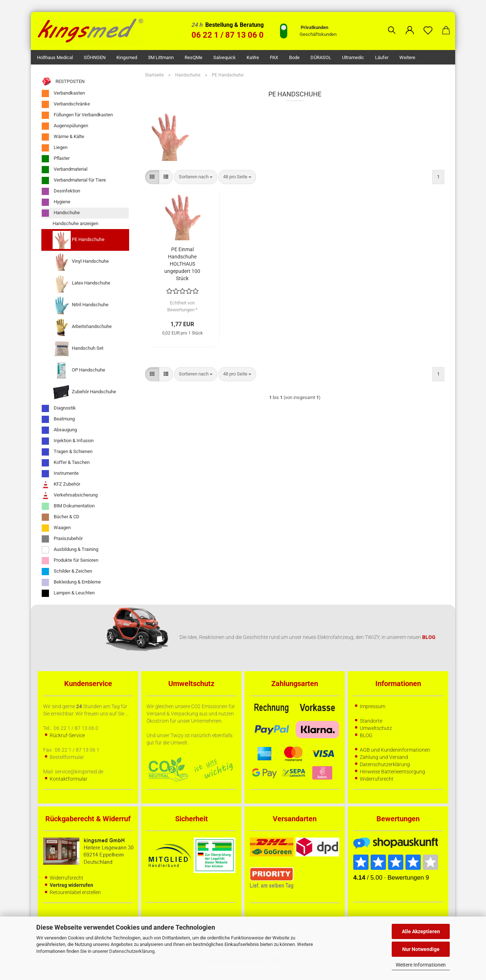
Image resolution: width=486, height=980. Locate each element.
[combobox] (196, 177)
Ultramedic (353, 57)
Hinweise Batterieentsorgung (392, 772)
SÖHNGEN (95, 57)
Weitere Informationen (421, 965)
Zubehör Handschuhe (84, 392)
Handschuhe (61, 213)
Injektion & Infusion (68, 441)
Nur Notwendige (421, 949)
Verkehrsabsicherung (70, 495)
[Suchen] (392, 25)
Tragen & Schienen (67, 452)
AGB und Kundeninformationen (395, 750)
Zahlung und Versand (384, 757)
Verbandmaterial (65, 170)
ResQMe (193, 57)
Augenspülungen (65, 126)
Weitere (407, 57)
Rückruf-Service (67, 735)
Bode (294, 57)
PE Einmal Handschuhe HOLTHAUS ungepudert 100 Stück (182, 264)
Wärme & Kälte (63, 137)
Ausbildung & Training (70, 550)
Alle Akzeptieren (421, 931)
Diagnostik (59, 408)
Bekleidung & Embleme (71, 582)
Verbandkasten (63, 94)
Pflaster (56, 159)
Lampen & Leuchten (68, 593)
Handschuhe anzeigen (75, 223)
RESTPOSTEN (63, 82)
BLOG (366, 735)
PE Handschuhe (79, 240)
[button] (410, 25)
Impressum (372, 706)
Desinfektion (61, 191)
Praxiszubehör (62, 539)
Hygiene (56, 202)
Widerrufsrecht (377, 779)
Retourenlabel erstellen (75, 892)
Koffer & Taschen (66, 463)
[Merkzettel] (428, 25)
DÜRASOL (321, 57)
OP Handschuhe (79, 370)
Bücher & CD (61, 517)
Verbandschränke (66, 104)
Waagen (56, 528)
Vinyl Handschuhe (81, 262)
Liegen (55, 148)
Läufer (382, 57)
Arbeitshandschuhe (82, 327)
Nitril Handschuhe (81, 305)
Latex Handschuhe (81, 283)
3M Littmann (161, 57)
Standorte (371, 721)
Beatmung (58, 419)
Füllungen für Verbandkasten (77, 115)
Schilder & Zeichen (67, 572)
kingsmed (127, 57)
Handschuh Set (78, 349)
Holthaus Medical (55, 57)
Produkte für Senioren (70, 561)
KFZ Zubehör (61, 485)
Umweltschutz (376, 728)
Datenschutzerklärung (132, 951)
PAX (274, 57)
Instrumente (60, 474)
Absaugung (59, 430)
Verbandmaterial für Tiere (74, 180)
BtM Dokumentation (68, 506)
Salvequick (225, 57)
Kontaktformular (69, 779)
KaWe (253, 57)
